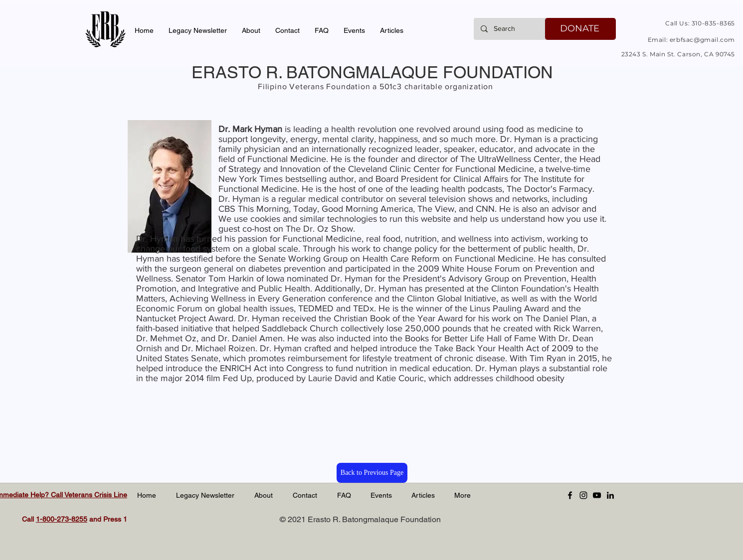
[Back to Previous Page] (372, 473)
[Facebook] (570, 495)
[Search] (511, 29)
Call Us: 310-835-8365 (700, 23)
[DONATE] (580, 29)
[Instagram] (583, 495)
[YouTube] (597, 495)
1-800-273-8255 (62, 519)
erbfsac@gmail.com (702, 40)
